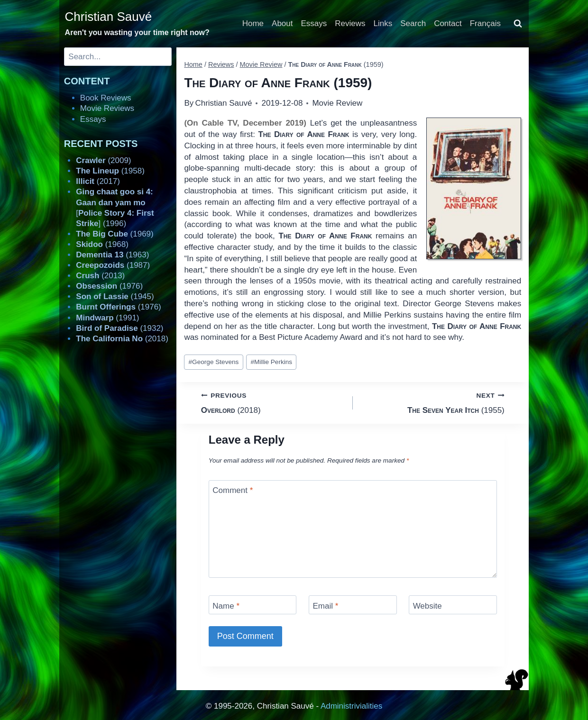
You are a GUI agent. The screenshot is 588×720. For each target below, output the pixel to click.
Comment (233, 490)
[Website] (453, 605)
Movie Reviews (107, 108)
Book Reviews (106, 98)
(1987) (113, 265)
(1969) (115, 234)
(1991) (107, 318)
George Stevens (214, 362)
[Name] (253, 605)
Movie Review (337, 103)
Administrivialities (351, 706)
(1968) (102, 244)
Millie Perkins (271, 362)
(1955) (433, 402)
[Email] (353, 605)
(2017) (98, 181)
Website (427, 606)
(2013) (100, 276)
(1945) (115, 296)
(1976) (109, 286)
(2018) (273, 402)
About (282, 23)
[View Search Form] (518, 24)
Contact (448, 23)
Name (226, 606)
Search (413, 23)
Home (253, 23)
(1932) (119, 328)
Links (383, 23)
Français (485, 23)
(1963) (112, 255)
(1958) (110, 171)
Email (325, 606)
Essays (314, 23)
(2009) (103, 160)
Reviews (350, 23)
